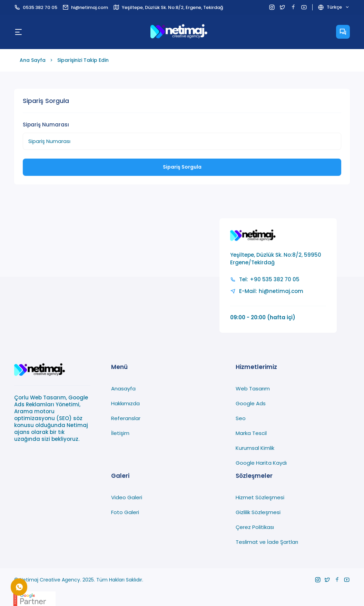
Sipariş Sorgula (182, 167)
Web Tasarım (253, 389)
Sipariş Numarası (46, 125)
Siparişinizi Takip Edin (83, 60)
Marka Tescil (251, 433)
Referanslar (126, 418)
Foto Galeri (125, 512)
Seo (241, 418)
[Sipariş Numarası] (182, 141)
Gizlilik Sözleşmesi (258, 512)
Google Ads (251, 403)
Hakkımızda (125, 403)
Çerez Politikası (255, 527)
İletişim (120, 433)
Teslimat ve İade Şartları (267, 542)
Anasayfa (123, 389)
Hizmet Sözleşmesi (260, 497)
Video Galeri (127, 497)
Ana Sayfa (33, 60)
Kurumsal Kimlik (255, 448)
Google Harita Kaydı (261, 463)
